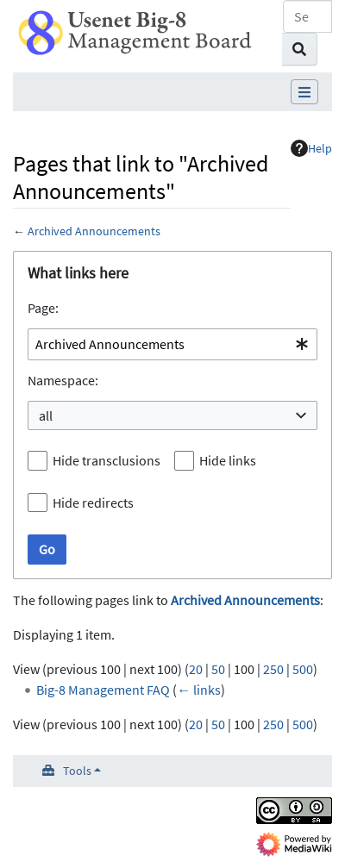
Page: (43, 308)
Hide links (228, 460)
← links (199, 690)
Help (311, 148)
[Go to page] (300, 49)
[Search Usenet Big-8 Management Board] (307, 16)
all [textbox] (46, 415)
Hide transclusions (107, 460)
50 (218, 669)
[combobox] (172, 344)
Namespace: (63, 380)
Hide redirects (93, 503)
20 (196, 669)
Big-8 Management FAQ (103, 690)
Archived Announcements (94, 231)
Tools (77, 771)
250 (273, 669)
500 (303, 669)
